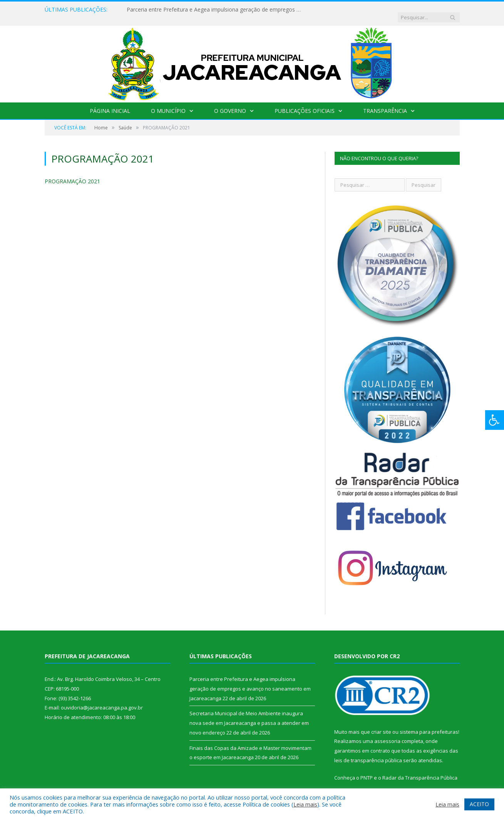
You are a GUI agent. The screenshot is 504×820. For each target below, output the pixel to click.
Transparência (385, 103)
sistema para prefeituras (429, 724)
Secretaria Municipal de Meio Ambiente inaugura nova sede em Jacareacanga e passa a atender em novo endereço (249, 715)
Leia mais (305, 804)
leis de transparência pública (368, 753)
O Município (168, 103)
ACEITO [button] (479, 804)
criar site (381, 724)
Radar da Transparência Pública (420, 770)
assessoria (387, 733)
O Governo (230, 103)
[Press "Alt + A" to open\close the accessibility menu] (495, 420)
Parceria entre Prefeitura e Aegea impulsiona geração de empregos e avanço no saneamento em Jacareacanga (215, 10)
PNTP (367, 770)
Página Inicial (110, 103)
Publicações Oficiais (305, 103)
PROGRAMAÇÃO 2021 (72, 174)
